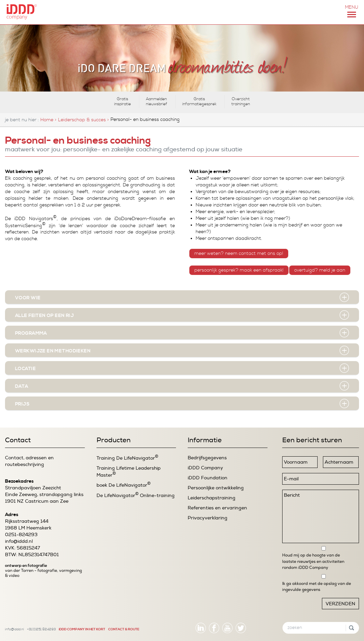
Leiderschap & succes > (83, 120)
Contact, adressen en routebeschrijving (29, 461)
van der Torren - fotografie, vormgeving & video (43, 573)
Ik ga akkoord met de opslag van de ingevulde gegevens (317, 587)
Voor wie (28, 298)
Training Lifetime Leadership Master (129, 472)
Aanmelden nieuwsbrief (157, 102)
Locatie (25, 369)
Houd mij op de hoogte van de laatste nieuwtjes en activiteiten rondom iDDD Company (313, 561)
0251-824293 (21, 535)
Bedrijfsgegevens (207, 458)
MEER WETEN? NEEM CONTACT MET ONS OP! (239, 254)
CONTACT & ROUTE (124, 629)
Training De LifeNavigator (127, 458)
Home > (48, 120)
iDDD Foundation (208, 478)
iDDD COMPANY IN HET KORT (82, 629)
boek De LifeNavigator (124, 485)
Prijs (22, 404)
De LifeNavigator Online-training (136, 495)
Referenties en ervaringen (217, 508)
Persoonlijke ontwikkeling (216, 488)
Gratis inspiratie (123, 102)
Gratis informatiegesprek (199, 102)
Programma (31, 333)
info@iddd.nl (19, 541)
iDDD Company (205, 468)
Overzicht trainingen (241, 102)
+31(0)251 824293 (41, 629)
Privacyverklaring (208, 518)
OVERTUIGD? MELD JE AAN (320, 270)
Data (22, 386)
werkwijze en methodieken (53, 351)
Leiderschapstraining (212, 498)
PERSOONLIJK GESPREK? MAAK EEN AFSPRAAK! (239, 270)
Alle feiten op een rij (44, 316)
